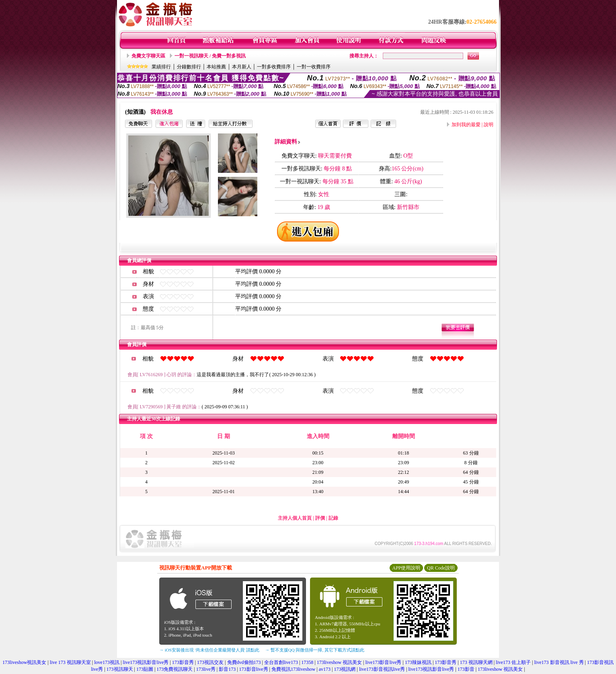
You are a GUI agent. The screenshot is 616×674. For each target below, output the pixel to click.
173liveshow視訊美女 (24, 662)
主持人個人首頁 (295, 518)
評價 (320, 518)
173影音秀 (183, 662)
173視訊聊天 (120, 669)
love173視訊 (107, 662)
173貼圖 (145, 669)
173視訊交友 (210, 662)
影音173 (227, 669)
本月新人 (242, 67)
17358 (307, 662)
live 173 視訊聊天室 (70, 662)
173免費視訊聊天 (175, 669)
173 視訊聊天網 (476, 662)
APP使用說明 (406, 568)
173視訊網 (345, 669)
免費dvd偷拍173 (244, 662)
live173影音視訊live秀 (382, 669)
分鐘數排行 (189, 67)
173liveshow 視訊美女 (339, 662)
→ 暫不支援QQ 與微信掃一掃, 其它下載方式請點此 (315, 650)
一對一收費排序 (314, 67)
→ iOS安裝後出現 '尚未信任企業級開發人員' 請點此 (209, 650)
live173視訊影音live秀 (146, 662)
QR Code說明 (441, 568)
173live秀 (206, 669)
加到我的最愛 (466, 125)
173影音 (466, 669)
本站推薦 (216, 67)
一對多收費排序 (274, 67)
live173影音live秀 (383, 662)
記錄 (333, 518)
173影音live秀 (254, 669)
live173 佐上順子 (513, 662)
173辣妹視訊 (418, 662)
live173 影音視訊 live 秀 (559, 662)
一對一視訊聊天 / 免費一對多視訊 (210, 56)
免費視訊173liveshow (293, 669)
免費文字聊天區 (148, 56)
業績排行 (161, 67)
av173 (325, 669)
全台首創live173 (281, 662)
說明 (489, 125)
